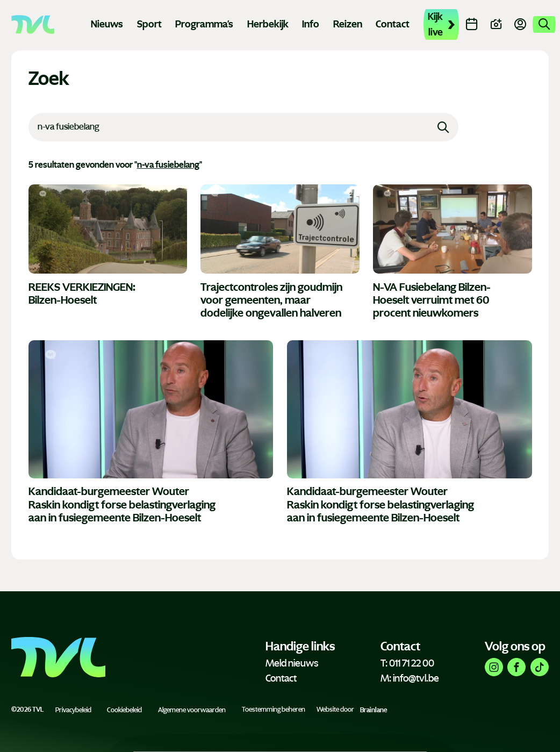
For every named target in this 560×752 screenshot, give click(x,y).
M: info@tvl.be (410, 678)
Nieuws (107, 24)
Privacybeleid (73, 710)
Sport (149, 24)
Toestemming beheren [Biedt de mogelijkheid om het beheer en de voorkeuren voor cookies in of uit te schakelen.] (274, 710)
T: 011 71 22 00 (407, 663)
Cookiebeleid (124, 710)
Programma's (204, 24)
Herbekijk (268, 24)
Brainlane (374, 710)
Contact (393, 24)
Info (311, 24)
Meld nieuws (292, 663)
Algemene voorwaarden (192, 710)
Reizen (348, 24)
